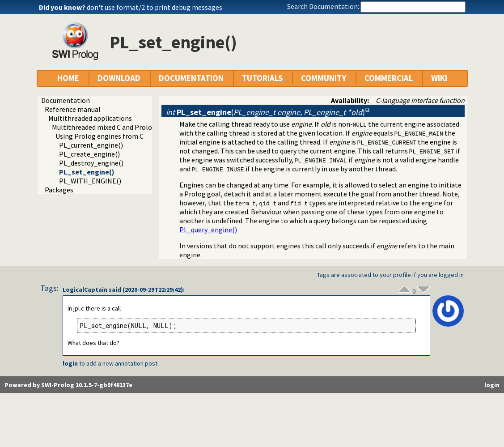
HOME (68, 78)
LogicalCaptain (85, 289)
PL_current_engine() (91, 145)
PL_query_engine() (208, 230)
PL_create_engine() (89, 154)
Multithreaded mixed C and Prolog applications (124, 127)
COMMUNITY (324, 78)
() (265, 112)
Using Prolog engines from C (100, 136)
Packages (59, 190)
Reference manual (73, 109)
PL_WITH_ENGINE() (90, 181)
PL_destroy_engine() (91, 163)
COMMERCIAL (389, 78)
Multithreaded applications (90, 118)
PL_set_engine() (87, 172)
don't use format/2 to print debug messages (155, 7)
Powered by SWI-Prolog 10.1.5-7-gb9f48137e (68, 385)
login (70, 363)
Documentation (66, 100)
